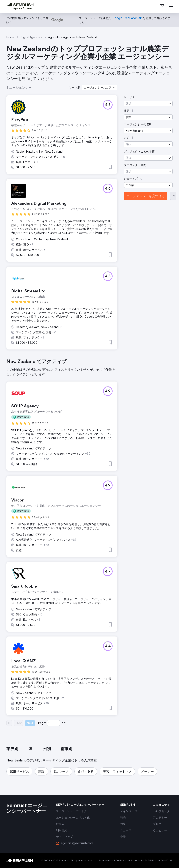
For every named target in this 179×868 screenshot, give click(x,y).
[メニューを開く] (171, 6)
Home (10, 37)
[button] (100, 88)
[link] (162, 6)
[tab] (12, 749)
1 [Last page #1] (66, 723)
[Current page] (53, 723)
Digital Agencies (31, 37)
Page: (42, 723)
